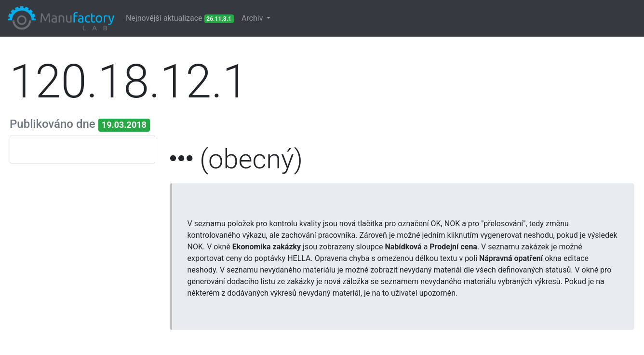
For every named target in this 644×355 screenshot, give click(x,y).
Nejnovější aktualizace (180, 18)
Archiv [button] (253, 18)
